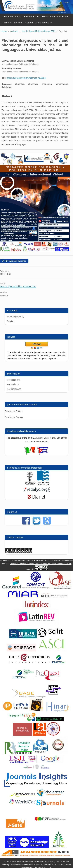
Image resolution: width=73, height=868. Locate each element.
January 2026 (42, 438)
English (10, 321)
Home (4, 31)
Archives (14, 31)
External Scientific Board (55, 17)
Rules (6, 23)
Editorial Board (32, 17)
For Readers (13, 380)
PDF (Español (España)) (15, 261)
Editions (18, 23)
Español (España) (15, 317)
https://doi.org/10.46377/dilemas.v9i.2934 (26, 78)
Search (29, 23)
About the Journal (12, 17)
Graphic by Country (14, 417)
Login (66, 2)
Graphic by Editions (14, 411)
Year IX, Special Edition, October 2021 (38, 31)
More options (43, 23)
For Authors (13, 384)
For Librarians (14, 389)
